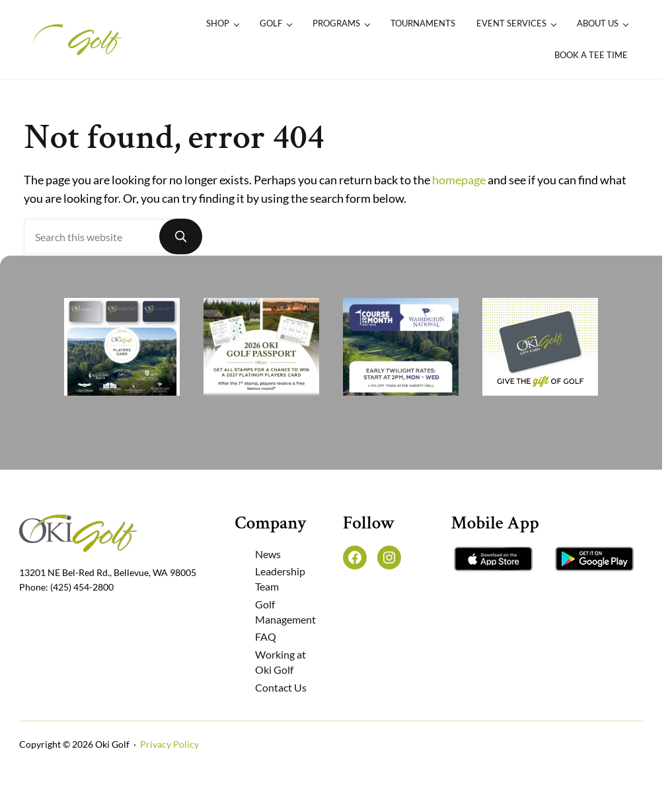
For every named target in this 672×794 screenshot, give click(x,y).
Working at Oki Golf (280, 662)
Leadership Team (280, 579)
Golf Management (285, 612)
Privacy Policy (169, 744)
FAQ (266, 636)
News (268, 554)
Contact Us (281, 687)
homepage (459, 180)
